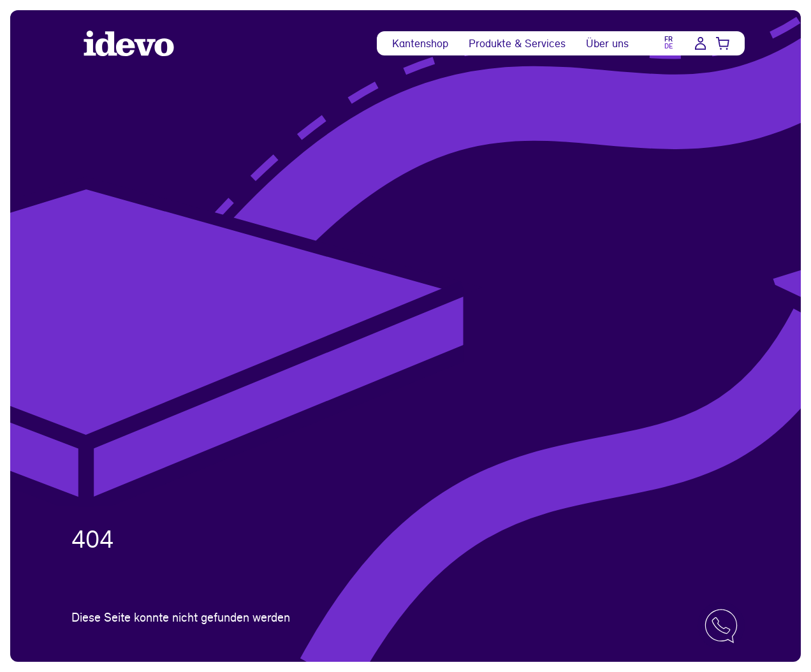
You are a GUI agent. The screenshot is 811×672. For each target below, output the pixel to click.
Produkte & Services (517, 43)
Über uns (607, 43)
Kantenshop (420, 43)
